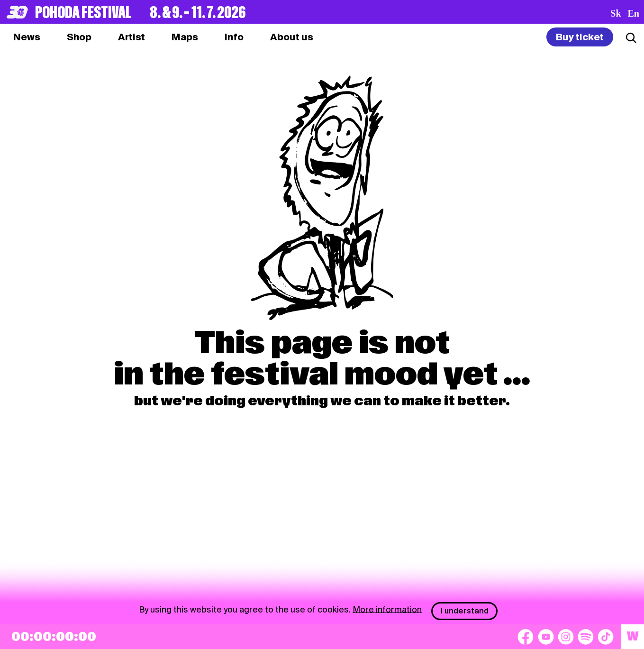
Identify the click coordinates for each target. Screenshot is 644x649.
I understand (465, 611)
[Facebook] (526, 637)
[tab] (79, 37)
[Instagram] (566, 637)
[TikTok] (606, 637)
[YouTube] (546, 637)
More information (387, 609)
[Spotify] (586, 637)
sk (616, 13)
